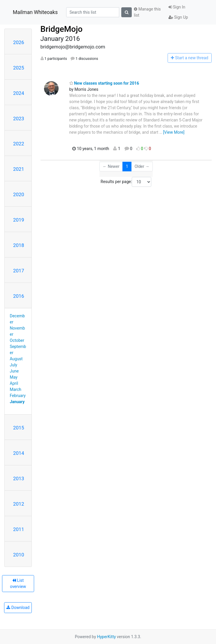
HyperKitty (107, 637)
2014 (19, 453)
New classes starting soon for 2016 (104, 83)
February (18, 396)
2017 (19, 271)
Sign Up (178, 17)
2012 (19, 504)
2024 (19, 93)
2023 (19, 119)
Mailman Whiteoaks (35, 12)
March (16, 389)
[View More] (174, 132)
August (16, 359)
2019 (19, 220)
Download (18, 608)
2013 (19, 478)
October (17, 340)
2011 (19, 529)
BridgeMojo (62, 29)
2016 (19, 296)
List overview (18, 583)
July (14, 365)
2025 (19, 68)
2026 (19, 42)
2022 (19, 144)
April (14, 383)
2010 (19, 555)
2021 (19, 169)
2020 (19, 194)
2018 (19, 245)
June (14, 371)
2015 (19, 428)
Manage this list (147, 12)
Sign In (177, 7)
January (17, 402)
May (14, 377)
